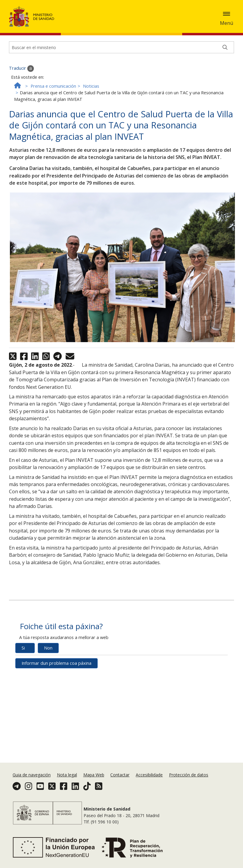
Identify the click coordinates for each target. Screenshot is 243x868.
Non (48, 662)
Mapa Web (94, 775)
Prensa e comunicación (53, 100)
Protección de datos (189, 775)
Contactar (120, 775)
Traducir (21, 83)
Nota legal (67, 775)
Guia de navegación (32, 775)
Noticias (91, 100)
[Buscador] (121, 62)
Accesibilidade (149, 775)
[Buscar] (225, 62)
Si (23, 662)
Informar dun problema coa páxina (56, 677)
